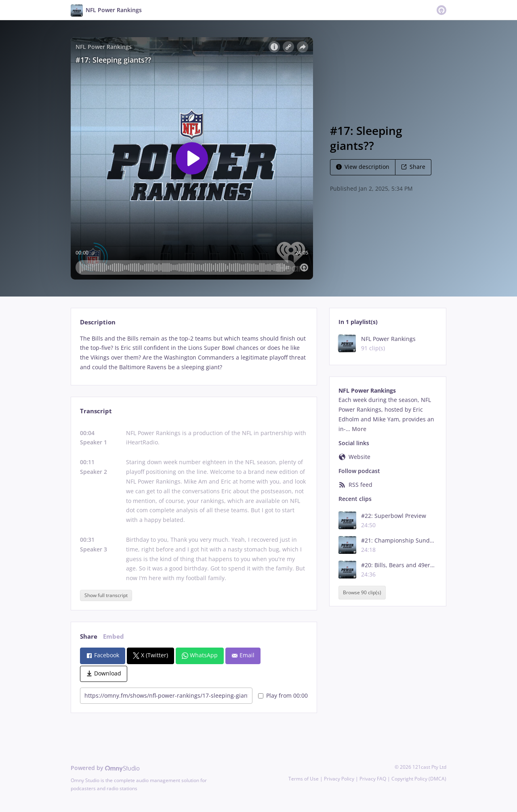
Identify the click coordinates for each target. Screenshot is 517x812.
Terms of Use (304, 779)
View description (363, 167)
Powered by (105, 768)
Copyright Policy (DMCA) (419, 779)
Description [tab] (98, 322)
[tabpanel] (194, 353)
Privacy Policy (339, 779)
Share (413, 167)
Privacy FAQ (373, 779)
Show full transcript (106, 595)
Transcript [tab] (96, 411)
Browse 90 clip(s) (362, 592)
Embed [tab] (113, 636)
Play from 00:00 (283, 695)
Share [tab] (89, 636)
